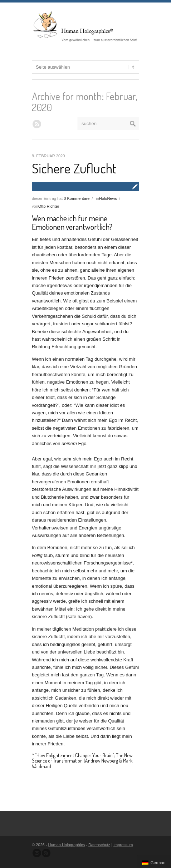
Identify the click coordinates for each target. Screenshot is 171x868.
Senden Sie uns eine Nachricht (37, 853)
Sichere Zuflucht (74, 168)
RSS (37, 124)
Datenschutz (99, 845)
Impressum (123, 845)
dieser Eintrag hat (61, 198)
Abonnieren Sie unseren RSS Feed (46, 853)
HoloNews (108, 198)
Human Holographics (66, 845)
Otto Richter (49, 206)
